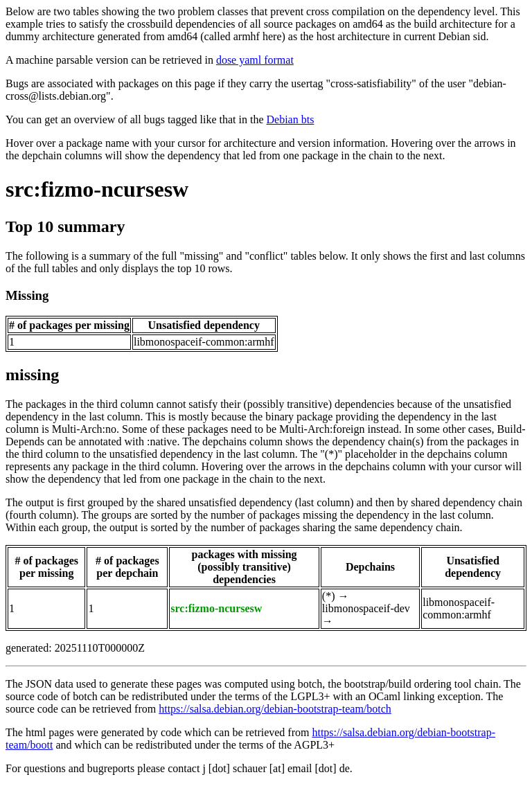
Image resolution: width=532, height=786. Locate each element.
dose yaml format (255, 60)
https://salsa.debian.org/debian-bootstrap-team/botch (275, 709)
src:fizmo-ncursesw (97, 189)
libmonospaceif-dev (366, 608)
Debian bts (291, 119)
